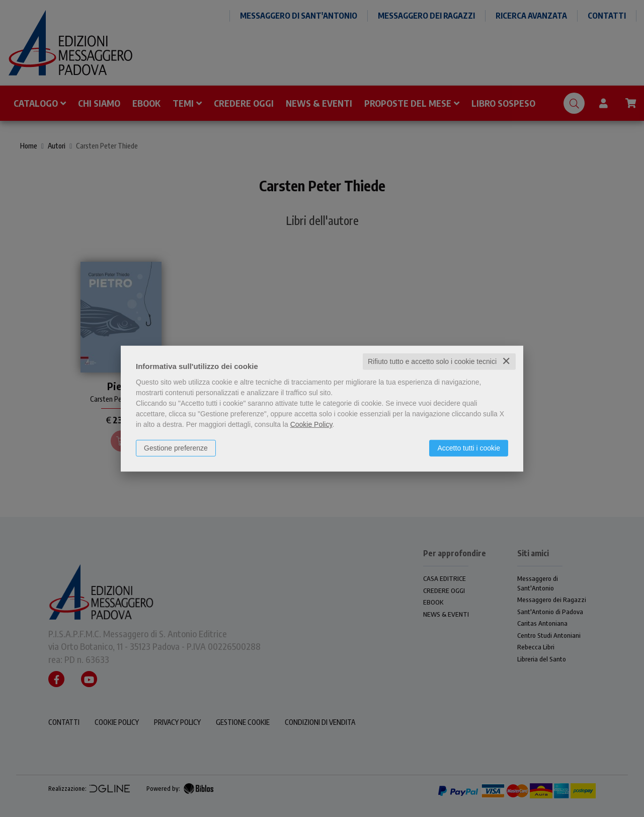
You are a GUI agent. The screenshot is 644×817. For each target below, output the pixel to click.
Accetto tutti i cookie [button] (469, 448)
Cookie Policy (311, 424)
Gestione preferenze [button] (176, 448)
